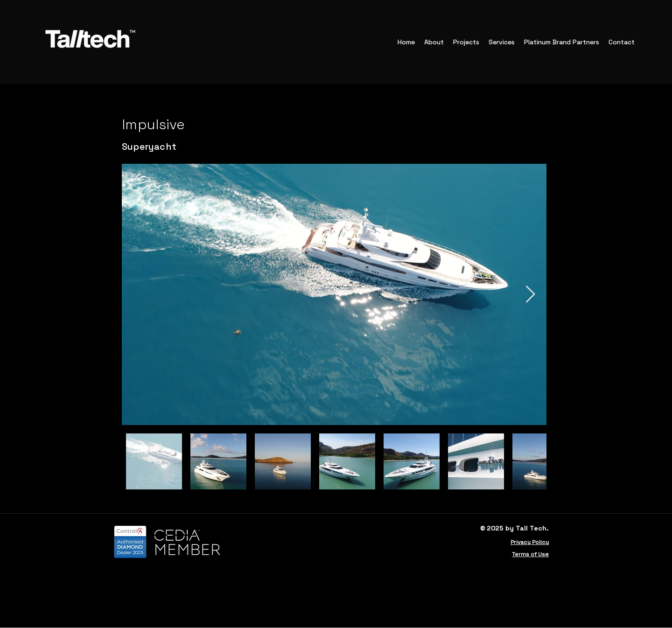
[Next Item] (530, 295)
